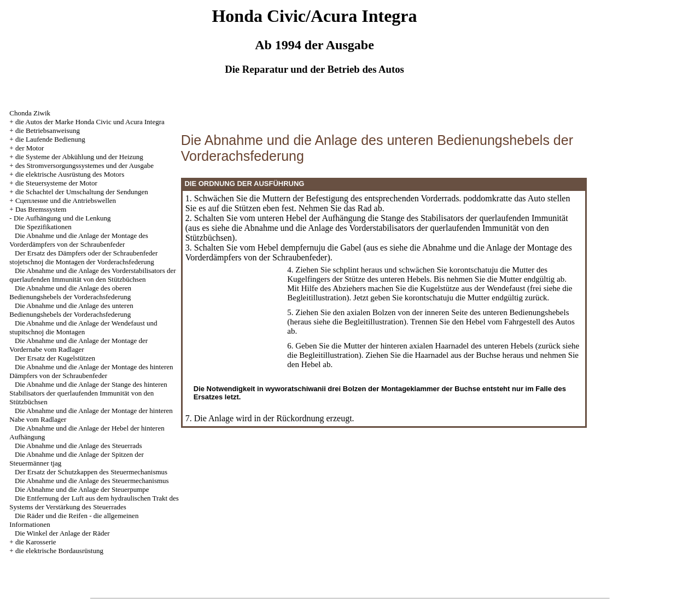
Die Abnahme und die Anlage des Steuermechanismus (92, 481)
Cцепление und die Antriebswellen (66, 201)
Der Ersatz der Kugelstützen (55, 358)
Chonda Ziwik (30, 113)
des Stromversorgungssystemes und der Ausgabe (84, 165)
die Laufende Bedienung (50, 139)
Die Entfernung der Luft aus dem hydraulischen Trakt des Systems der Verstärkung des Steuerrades (94, 502)
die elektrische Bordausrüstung (59, 551)
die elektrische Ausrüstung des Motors (70, 174)
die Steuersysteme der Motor (56, 183)
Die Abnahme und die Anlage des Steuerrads (78, 446)
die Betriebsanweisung (48, 130)
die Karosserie (36, 542)
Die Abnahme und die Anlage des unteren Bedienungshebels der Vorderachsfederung (71, 310)
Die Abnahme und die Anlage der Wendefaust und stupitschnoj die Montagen (83, 327)
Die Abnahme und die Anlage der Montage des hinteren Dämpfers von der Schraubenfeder (91, 371)
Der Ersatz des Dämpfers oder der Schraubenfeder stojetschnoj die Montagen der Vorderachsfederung (83, 257)
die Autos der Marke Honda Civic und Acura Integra (90, 122)
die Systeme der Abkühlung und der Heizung (79, 157)
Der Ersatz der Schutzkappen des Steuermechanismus (91, 472)
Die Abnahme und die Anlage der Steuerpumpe (82, 489)
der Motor (30, 148)
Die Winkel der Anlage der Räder (62, 533)
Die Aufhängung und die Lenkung (62, 218)
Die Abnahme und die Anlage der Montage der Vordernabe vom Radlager (78, 345)
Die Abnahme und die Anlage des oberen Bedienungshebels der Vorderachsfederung (70, 292)
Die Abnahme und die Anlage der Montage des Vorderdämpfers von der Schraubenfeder (78, 240)
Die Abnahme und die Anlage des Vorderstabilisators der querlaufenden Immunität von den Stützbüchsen (92, 275)
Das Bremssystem (41, 209)
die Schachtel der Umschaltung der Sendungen (82, 192)
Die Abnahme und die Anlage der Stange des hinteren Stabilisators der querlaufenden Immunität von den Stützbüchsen (88, 393)
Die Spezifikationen (43, 227)
